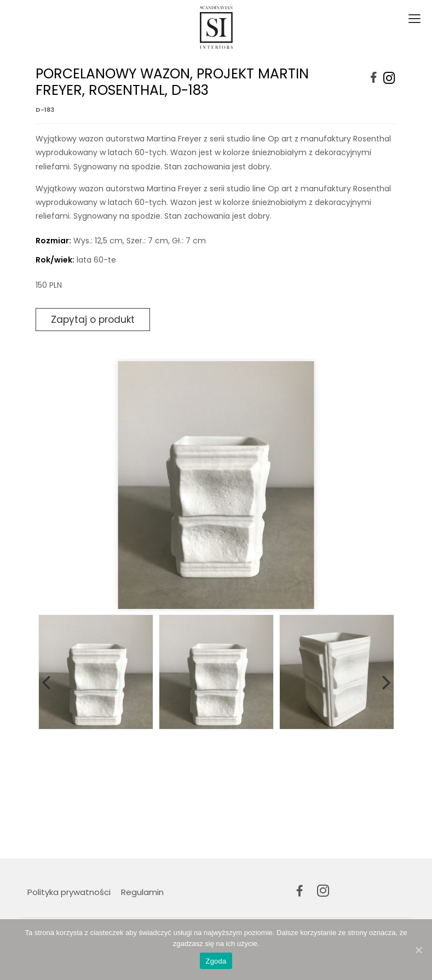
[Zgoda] (418, 950)
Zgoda (216, 961)
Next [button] (387, 680)
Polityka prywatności (69, 892)
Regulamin (142, 892)
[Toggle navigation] (413, 19)
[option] (216, 485)
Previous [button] (46, 680)
